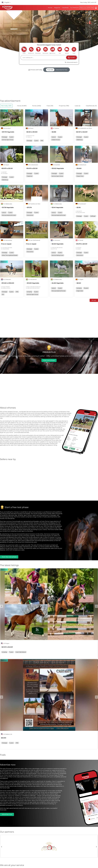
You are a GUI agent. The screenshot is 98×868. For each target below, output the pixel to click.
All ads (94, 300)
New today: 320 (85, 2)
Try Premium (74, 8)
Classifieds (65, 8)
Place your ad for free (87, 8)
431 (29, 70)
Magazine (57, 8)
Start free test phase (9, 557)
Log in (96, 8)
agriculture (53, 49)
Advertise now (7, 814)
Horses (50, 8)
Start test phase (49, 360)
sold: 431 (94, 2)
